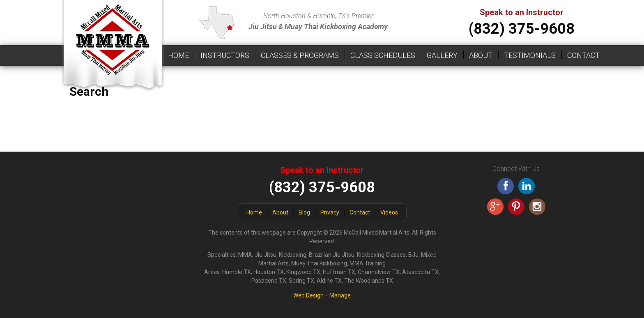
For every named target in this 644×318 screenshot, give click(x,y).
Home (178, 55)
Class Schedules (383, 55)
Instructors (225, 55)
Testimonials (530, 55)
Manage (340, 295)
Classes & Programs (300, 55)
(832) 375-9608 (522, 29)
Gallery (442, 55)
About (481, 55)
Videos (389, 212)
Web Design (308, 295)
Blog (304, 212)
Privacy (330, 212)
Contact (583, 55)
